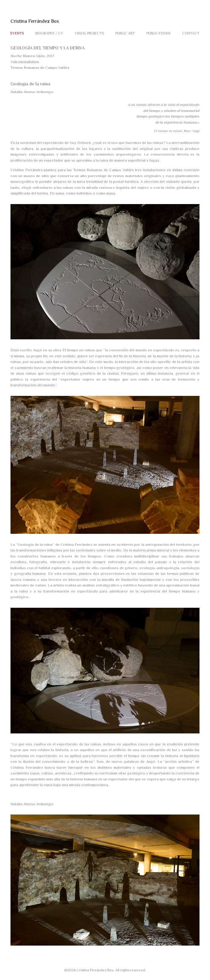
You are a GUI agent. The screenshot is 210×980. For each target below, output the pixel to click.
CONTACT (191, 33)
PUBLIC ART (125, 33)
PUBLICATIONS (158, 33)
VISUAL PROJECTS (89, 33)
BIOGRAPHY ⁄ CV (49, 33)
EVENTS (17, 33)
